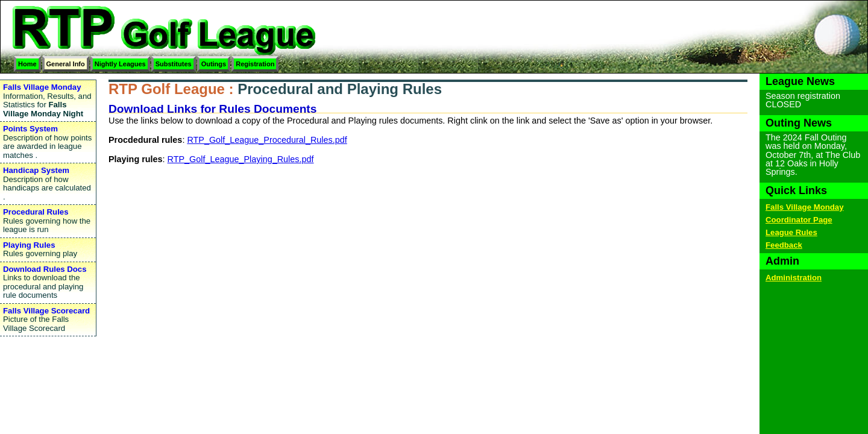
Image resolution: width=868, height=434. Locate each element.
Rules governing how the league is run (48, 221)
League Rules (791, 232)
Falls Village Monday (804, 207)
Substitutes (174, 64)
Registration (255, 64)
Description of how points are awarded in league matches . (48, 142)
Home (27, 64)
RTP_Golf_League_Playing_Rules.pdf (241, 159)
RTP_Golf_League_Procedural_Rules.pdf (267, 140)
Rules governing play (48, 250)
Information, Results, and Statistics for (48, 100)
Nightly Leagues (120, 64)
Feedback (784, 245)
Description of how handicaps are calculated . (48, 184)
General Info (66, 64)
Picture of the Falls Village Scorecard (48, 319)
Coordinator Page (799, 220)
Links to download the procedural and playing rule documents (48, 282)
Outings (214, 64)
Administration (794, 278)
